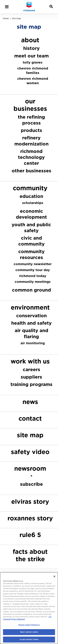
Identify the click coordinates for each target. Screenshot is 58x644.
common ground (31, 290)
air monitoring (33, 343)
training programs (31, 384)
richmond (29, 11)
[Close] (54, 576)
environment (30, 307)
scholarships (33, 203)
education (31, 196)
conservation (31, 316)
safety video (30, 452)
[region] (29, 608)
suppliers (31, 377)
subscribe (31, 484)
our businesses (30, 105)
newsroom (30, 468)
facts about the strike (30, 555)
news (30, 402)
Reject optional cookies (29, 632)
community (30, 188)
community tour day (33, 270)
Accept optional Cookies (29, 639)
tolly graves (33, 62)
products (31, 130)
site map (30, 435)
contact (30, 418)
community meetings (33, 282)
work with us (30, 361)
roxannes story (30, 518)
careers (31, 369)
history (31, 48)
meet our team (31, 56)
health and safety (31, 323)
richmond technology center (31, 157)
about (30, 40)
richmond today (33, 276)
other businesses (31, 171)
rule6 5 (30, 535)
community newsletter (33, 264)
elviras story (30, 502)
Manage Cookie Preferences (29, 625)
